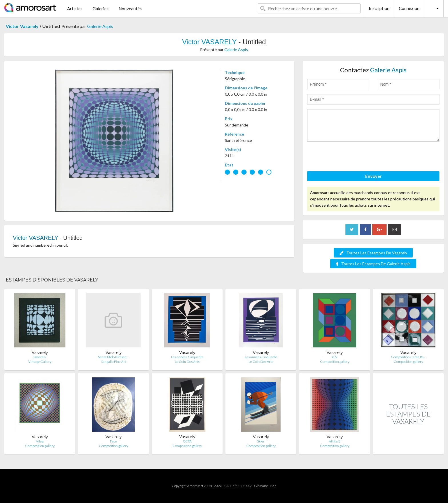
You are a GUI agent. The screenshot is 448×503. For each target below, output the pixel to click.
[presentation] (351, 157)
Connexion (409, 8)
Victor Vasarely (22, 26)
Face (113, 441)
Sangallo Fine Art (114, 362)
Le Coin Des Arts (187, 362)
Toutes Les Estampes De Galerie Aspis (373, 264)
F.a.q (273, 486)
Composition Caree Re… (408, 357)
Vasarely (40, 357)
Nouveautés (130, 9)
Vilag (40, 441)
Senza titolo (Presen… (113, 357)
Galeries (101, 9)
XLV (335, 357)
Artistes (75, 9)
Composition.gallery (335, 362)
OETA (187, 441)
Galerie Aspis (100, 26)
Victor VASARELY (209, 42)
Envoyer (373, 176)
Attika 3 (335, 441)
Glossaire (261, 486)
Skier (261, 441)
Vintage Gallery (40, 362)
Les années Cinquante (187, 357)
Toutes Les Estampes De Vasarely (373, 253)
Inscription (379, 8)
